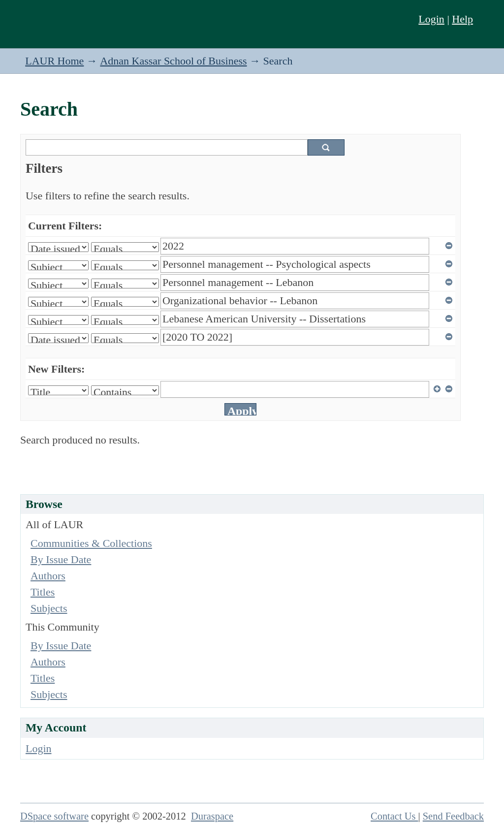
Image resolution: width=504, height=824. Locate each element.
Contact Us (394, 816)
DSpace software (54, 816)
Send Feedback (453, 816)
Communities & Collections (91, 543)
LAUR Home (54, 61)
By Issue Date (61, 559)
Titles (43, 592)
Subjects (49, 608)
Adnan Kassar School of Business (173, 61)
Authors (48, 576)
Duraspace (212, 816)
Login (431, 19)
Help (462, 19)
